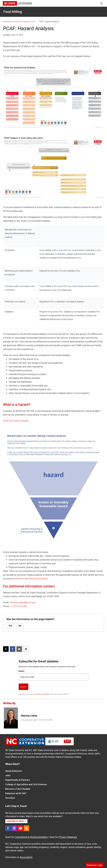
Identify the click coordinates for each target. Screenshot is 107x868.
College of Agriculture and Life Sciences (26, 784)
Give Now (10, 798)
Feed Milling (13, 12)
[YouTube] (20, 828)
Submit (23, 687)
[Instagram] (14, 828)
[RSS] (26, 828)
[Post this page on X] (6, 649)
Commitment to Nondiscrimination (31, 837)
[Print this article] (26, 649)
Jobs (8, 775)
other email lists (43, 694)
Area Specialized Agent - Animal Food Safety (37, 720)
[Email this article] (19, 649)
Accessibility (26, 857)
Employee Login (95, 865)
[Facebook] (8, 828)
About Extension (14, 771)
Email (22, 671)
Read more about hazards (16, 421)
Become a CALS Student (18, 789)
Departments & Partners (18, 780)
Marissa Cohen (29, 716)
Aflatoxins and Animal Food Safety (31, 579)
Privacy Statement (68, 837)
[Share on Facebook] (13, 649)
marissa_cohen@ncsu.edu (22, 602)
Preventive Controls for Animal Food (19, 22)
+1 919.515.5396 (19, 606)
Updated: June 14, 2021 (13, 35)
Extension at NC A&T (16, 793)
